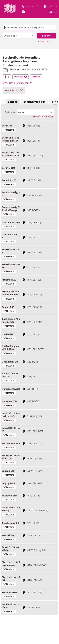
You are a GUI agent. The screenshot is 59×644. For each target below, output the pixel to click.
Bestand (13, 102)
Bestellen (36, 77)
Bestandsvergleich (35, 102)
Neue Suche (44, 41)
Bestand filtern (14, 90)
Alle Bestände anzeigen (43, 116)
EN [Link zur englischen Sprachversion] (50, 12)
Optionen (21, 77)
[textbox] (29, 28)
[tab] (13, 102)
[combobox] (19, 36)
